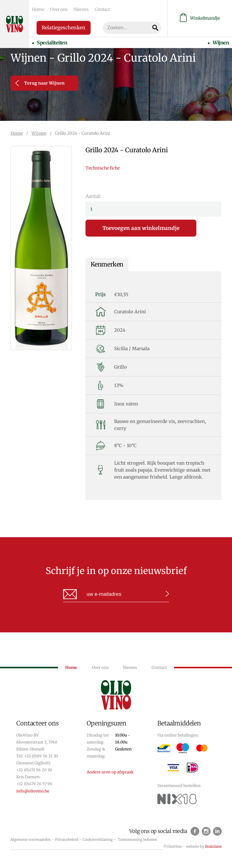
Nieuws (81, 9)
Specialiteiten (52, 43)
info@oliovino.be (33, 791)
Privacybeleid (67, 839)
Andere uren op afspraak (110, 772)
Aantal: (93, 196)
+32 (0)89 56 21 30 (41, 756)
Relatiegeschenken (64, 27)
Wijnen (221, 43)
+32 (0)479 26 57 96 (34, 784)
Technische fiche (103, 168)
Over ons (59, 9)
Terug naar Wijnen (40, 83)
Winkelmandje (200, 18)
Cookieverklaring (98, 839)
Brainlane (213, 846)
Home (38, 9)
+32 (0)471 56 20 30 (34, 770)
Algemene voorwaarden (31, 839)
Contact (102, 9)
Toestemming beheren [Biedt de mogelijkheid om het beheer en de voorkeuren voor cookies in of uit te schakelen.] (137, 839)
